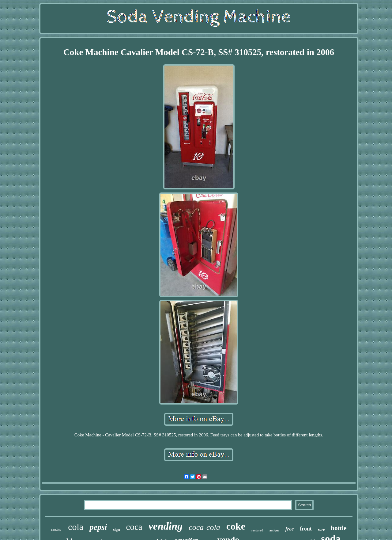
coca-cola (204, 527)
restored (257, 530)
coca (134, 527)
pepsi (98, 527)
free (290, 529)
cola (76, 527)
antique (274, 530)
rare (321, 529)
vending (166, 526)
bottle (339, 528)
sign (116, 529)
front (306, 529)
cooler (56, 529)
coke (236, 526)
